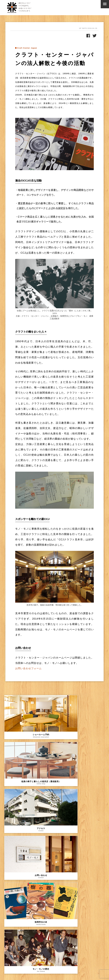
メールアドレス (12, 948)
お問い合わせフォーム (28, 668)
